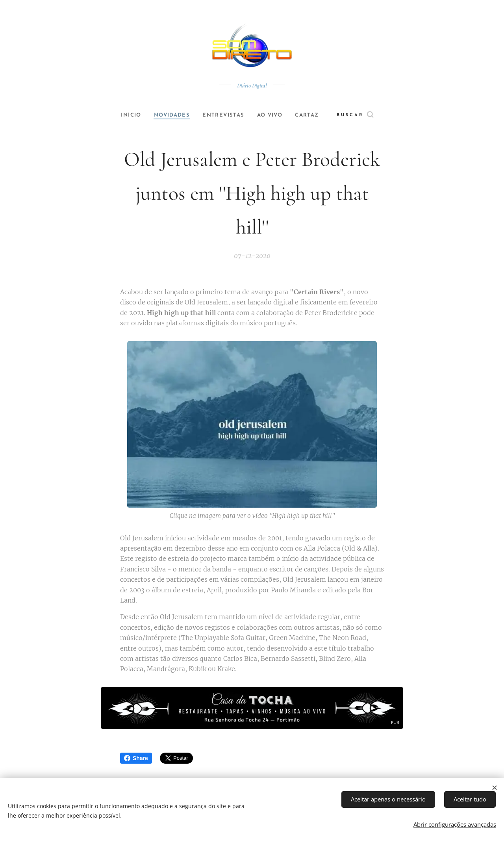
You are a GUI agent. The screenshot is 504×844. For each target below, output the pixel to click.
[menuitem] (127, 115)
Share (136, 758)
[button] (365, 115)
